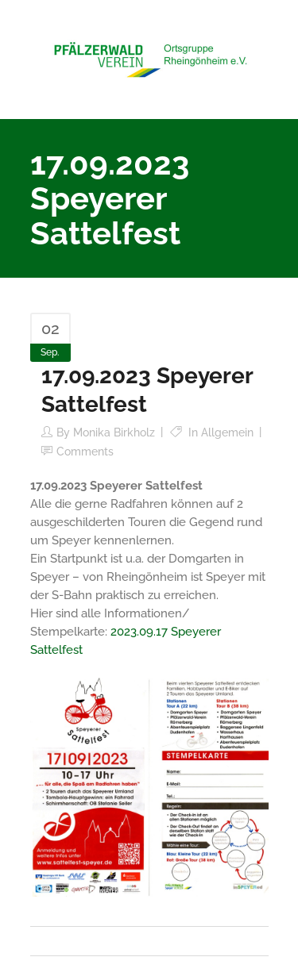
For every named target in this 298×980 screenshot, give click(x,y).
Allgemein (227, 432)
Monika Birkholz (114, 432)
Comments (85, 452)
